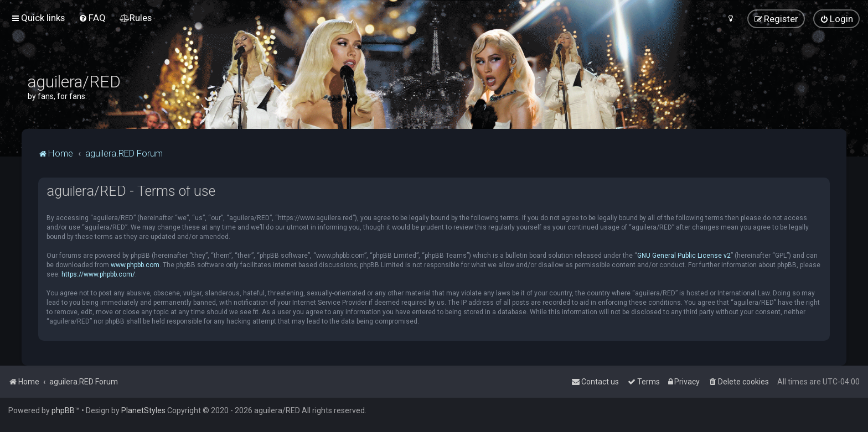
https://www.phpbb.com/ (98, 274)
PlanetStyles (143, 410)
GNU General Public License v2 (684, 256)
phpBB (63, 410)
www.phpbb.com (135, 265)
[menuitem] (92, 18)
